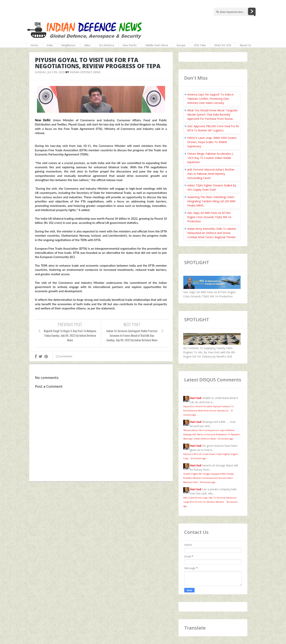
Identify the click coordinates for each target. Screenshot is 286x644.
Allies (87, 45)
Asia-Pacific (130, 45)
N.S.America (107, 45)
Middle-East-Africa (157, 45)
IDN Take (200, 45)
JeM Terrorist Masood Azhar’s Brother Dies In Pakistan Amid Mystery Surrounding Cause (211, 174)
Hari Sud (196, 398)
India (50, 45)
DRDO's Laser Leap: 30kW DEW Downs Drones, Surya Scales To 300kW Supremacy (212, 142)
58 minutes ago (208, 482)
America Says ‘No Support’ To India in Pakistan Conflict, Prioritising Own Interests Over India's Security (210, 99)
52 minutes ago (226, 439)
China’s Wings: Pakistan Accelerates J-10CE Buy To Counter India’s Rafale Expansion (210, 158)
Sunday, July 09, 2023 (50, 72)
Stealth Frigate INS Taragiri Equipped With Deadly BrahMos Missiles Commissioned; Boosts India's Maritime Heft (209, 478)
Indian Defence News (85, 72)
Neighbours (68, 45)
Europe (181, 45)
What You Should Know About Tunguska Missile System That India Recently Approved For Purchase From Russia (212, 114)
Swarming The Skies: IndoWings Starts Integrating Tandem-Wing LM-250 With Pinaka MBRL (211, 201)
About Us (245, 45)
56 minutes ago (198, 458)
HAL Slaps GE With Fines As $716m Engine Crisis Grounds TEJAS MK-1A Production (209, 217)
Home (34, 45)
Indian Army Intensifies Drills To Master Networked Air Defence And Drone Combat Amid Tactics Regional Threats (212, 233)
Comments (64, 356)
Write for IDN (223, 45)
